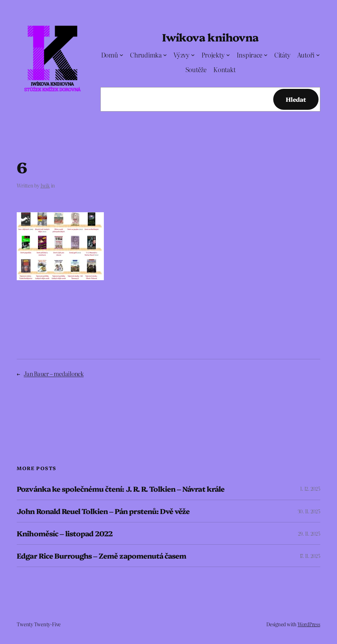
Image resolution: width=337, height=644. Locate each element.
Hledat (296, 99)
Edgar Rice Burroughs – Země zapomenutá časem (101, 556)
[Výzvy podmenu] (193, 55)
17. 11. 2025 (310, 556)
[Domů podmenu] (121, 55)
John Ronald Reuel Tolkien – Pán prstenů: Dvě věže (103, 511)
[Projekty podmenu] (228, 55)
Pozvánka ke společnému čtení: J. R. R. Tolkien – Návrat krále (120, 489)
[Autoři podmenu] (318, 55)
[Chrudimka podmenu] (165, 55)
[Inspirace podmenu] (266, 55)
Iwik (45, 185)
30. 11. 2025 (309, 511)
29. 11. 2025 (309, 534)
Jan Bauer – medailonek (54, 373)
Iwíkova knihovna (210, 37)
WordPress (309, 624)
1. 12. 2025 (310, 489)
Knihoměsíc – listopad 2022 (65, 533)
